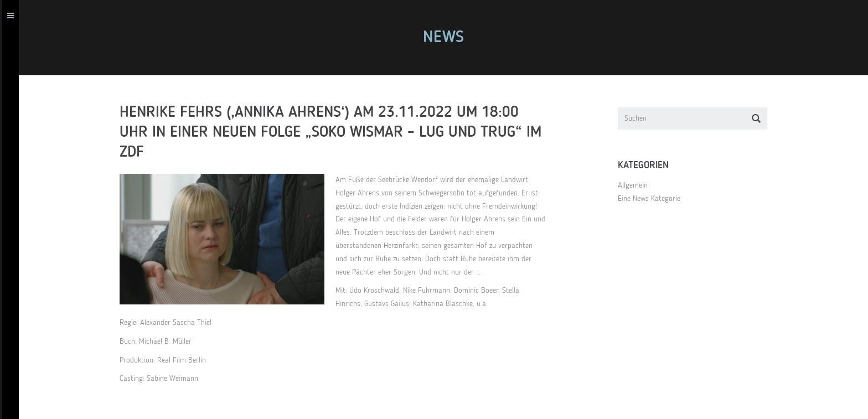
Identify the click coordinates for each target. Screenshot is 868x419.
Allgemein (637, 185)
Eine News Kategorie (653, 199)
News (448, 38)
